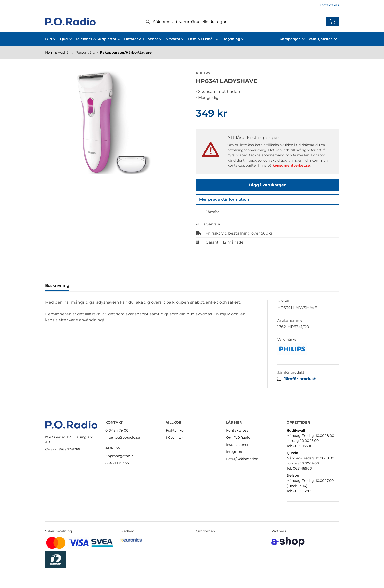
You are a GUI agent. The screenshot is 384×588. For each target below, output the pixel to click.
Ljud (66, 39)
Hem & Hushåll (203, 39)
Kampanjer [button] (292, 39)
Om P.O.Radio (238, 438)
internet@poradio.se (123, 438)
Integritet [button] (234, 452)
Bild (51, 39)
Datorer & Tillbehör (143, 39)
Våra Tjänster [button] (323, 39)
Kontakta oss (329, 5)
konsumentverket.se (291, 165)
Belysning (233, 39)
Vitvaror (175, 39)
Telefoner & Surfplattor (98, 39)
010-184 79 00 (117, 430)
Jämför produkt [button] (297, 380)
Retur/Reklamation (242, 459)
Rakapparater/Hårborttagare (126, 52)
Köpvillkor (174, 438)
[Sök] (192, 22)
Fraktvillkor (175, 430)
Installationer (237, 445)
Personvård (85, 52)
